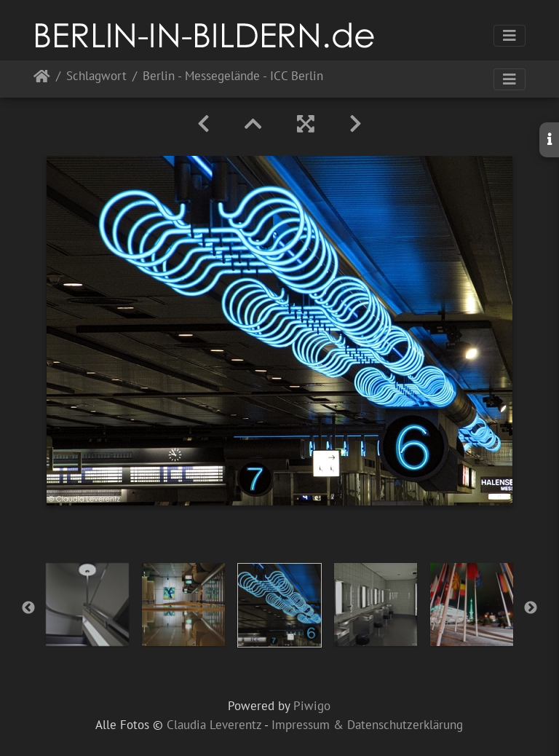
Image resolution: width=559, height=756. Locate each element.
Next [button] (531, 608)
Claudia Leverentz (214, 725)
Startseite (42, 79)
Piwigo (312, 706)
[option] (87, 605)
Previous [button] (28, 608)
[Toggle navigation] (510, 36)
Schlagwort (96, 77)
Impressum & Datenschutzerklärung (367, 725)
